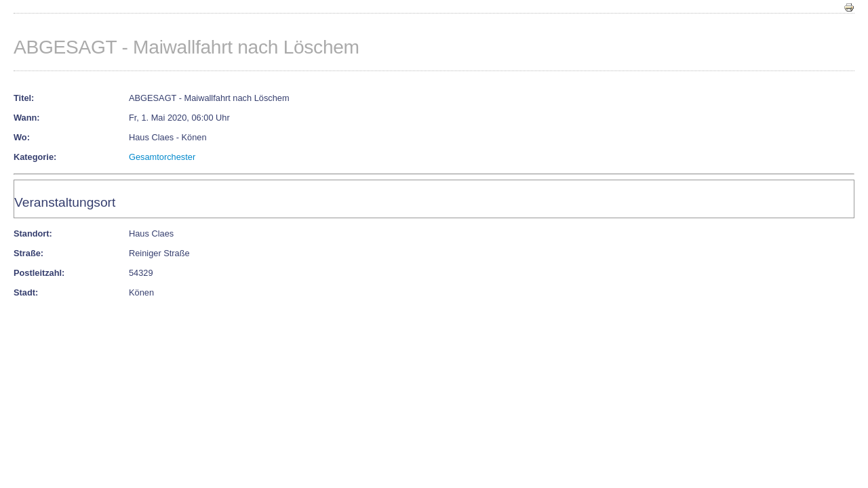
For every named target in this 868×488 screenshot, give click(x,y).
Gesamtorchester (162, 157)
